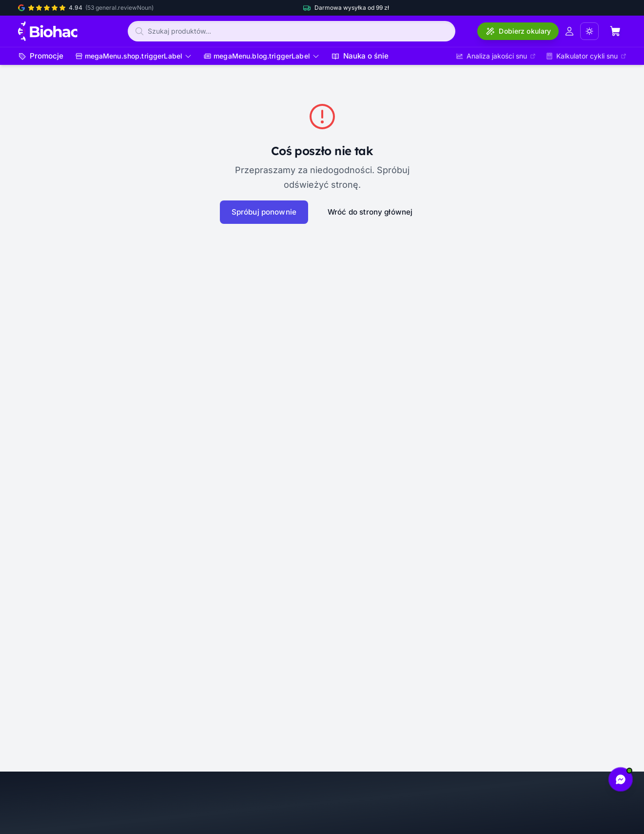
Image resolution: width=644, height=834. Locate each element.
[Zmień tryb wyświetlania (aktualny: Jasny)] (589, 31)
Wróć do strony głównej (370, 212)
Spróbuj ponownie (264, 212)
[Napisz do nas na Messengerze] (621, 779)
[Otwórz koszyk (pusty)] (615, 31)
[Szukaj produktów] (292, 31)
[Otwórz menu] (134, 56)
